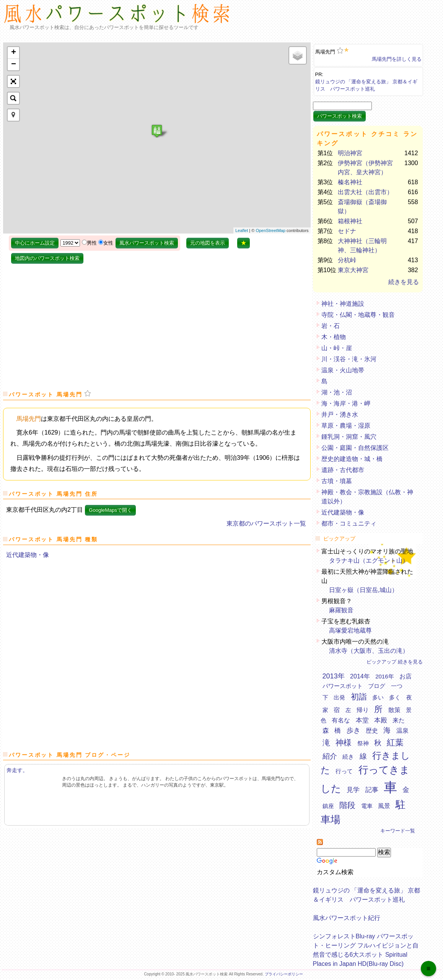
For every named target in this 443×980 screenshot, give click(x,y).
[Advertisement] (380, 20)
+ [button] (14, 53)
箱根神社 (350, 221)
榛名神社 (350, 182)
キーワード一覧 (398, 831)
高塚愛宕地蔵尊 (350, 630)
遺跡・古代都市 (343, 470)
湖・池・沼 (337, 392)
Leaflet (242, 230)
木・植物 (334, 337)
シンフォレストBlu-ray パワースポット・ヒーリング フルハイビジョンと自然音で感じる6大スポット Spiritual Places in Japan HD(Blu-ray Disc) (366, 948)
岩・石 (331, 326)
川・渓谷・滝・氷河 (349, 359)
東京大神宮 (353, 270)
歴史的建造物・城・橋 (352, 459)
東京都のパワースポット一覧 (266, 523)
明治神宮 (350, 153)
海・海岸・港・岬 (346, 403)
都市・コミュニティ (349, 523)
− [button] (14, 65)
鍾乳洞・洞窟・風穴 (349, 437)
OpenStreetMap (270, 230)
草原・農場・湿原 (346, 426)
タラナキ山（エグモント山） (369, 561)
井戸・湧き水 (340, 415)
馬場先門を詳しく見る (397, 59)
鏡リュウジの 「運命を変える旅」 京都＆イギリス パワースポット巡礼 (366, 84)
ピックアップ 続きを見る (395, 662)
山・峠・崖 (337, 348)
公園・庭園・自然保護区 (355, 448)
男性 (92, 243)
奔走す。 (17, 770)
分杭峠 (347, 260)
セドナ (347, 231)
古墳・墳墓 (337, 481)
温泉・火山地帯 (343, 370)
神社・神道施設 (343, 304)
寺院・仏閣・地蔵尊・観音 (358, 315)
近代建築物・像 (28, 555)
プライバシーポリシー (284, 974)
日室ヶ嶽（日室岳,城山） (363, 590)
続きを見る (404, 282)
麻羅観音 (341, 610)
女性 (108, 243)
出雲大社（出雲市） (365, 192)
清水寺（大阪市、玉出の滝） (369, 651)
